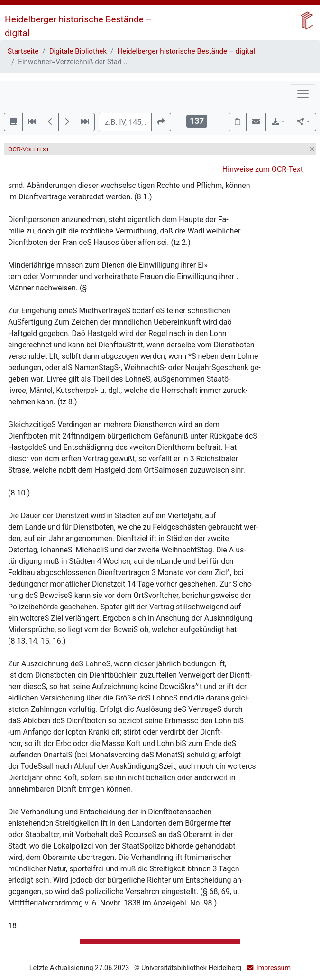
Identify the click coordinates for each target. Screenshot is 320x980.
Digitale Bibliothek (78, 51)
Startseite (23, 51)
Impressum (274, 968)
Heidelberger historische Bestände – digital (186, 51)
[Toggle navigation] (303, 94)
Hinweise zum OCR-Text (263, 169)
